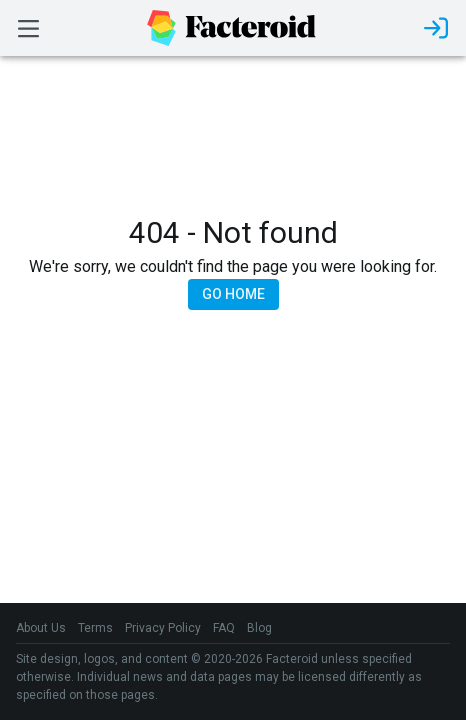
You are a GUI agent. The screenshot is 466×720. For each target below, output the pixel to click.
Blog (259, 628)
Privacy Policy (163, 628)
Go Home (233, 294)
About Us (41, 628)
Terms (95, 628)
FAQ (224, 628)
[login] (436, 28)
